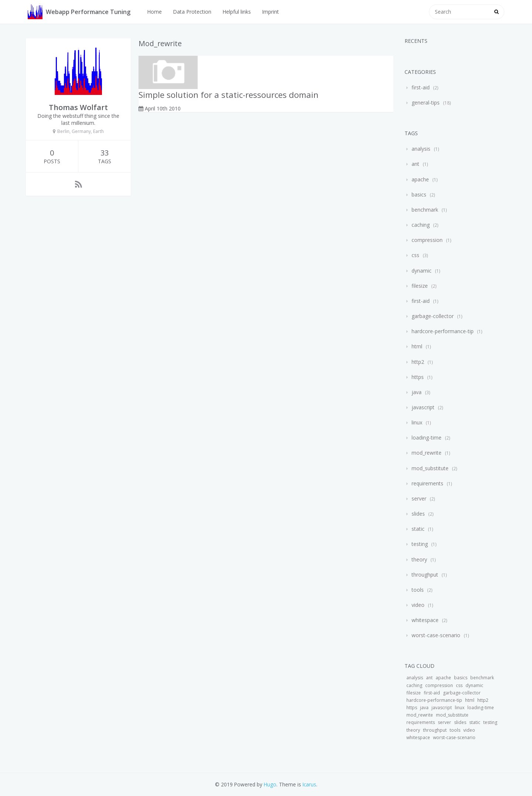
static (418, 529)
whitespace (425, 620)
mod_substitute (430, 468)
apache (420, 179)
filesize (420, 286)
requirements (427, 483)
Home (154, 12)
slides (418, 514)
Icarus (309, 784)
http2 (418, 362)
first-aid (421, 87)
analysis (421, 149)
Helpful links (237, 12)
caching (421, 225)
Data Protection (192, 12)
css (415, 255)
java (417, 392)
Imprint (270, 12)
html (417, 346)
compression (427, 240)
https (418, 377)
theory (419, 559)
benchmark (425, 210)
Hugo (270, 784)
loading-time (427, 438)
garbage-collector (433, 316)
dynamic (422, 271)
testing (420, 544)
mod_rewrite (427, 453)
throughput (425, 575)
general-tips (426, 103)
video (418, 605)
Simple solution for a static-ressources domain (229, 95)
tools (418, 590)
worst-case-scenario (436, 635)
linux (417, 422)
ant (415, 164)
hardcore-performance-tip (443, 331)
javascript (423, 407)
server (419, 498)
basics (419, 194)
